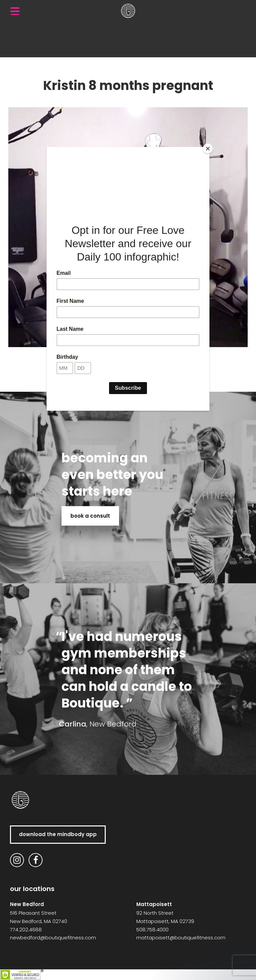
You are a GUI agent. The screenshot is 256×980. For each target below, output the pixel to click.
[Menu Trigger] (15, 11)
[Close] (208, 149)
